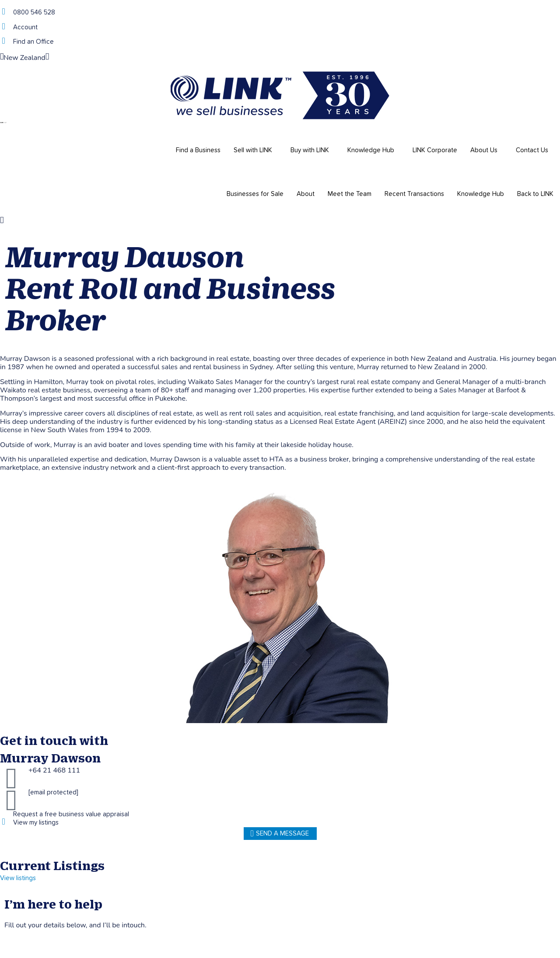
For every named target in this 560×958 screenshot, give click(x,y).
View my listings (36, 823)
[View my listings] (3, 822)
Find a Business (198, 150)
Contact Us (532, 150)
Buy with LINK (310, 150)
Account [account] (25, 27)
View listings (18, 878)
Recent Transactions (414, 194)
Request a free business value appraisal (71, 814)
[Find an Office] (3, 41)
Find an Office (33, 42)
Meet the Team (350, 194)
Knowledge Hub (371, 150)
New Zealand (24, 58)
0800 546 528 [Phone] (34, 12)
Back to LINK (535, 194)
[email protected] (53, 792)
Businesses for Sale (255, 194)
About (306, 194)
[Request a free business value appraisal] (3, 813)
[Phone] (3, 12)
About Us (484, 150)
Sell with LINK (253, 150)
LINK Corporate (435, 150)
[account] (3, 26)
